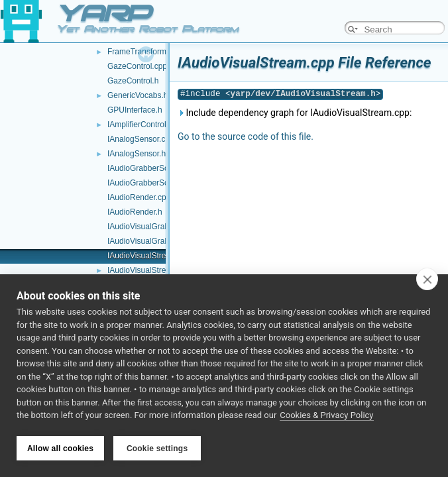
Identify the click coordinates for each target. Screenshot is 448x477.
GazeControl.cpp (137, 66)
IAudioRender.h (135, 212)
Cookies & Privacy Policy (326, 416)
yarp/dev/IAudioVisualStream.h (303, 94)
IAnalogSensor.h (137, 154)
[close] (427, 280)
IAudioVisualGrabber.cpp (151, 227)
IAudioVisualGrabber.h (147, 241)
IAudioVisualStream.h (145, 270)
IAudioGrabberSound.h (148, 183)
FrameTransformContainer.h (157, 52)
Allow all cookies (60, 449)
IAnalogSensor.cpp (141, 139)
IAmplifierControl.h (140, 125)
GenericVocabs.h (138, 95)
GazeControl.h (133, 81)
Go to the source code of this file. (246, 136)
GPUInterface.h (135, 110)
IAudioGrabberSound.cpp (152, 168)
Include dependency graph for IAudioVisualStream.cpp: (295, 113)
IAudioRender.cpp (139, 197)
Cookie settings (157, 449)
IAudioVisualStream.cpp (150, 256)
